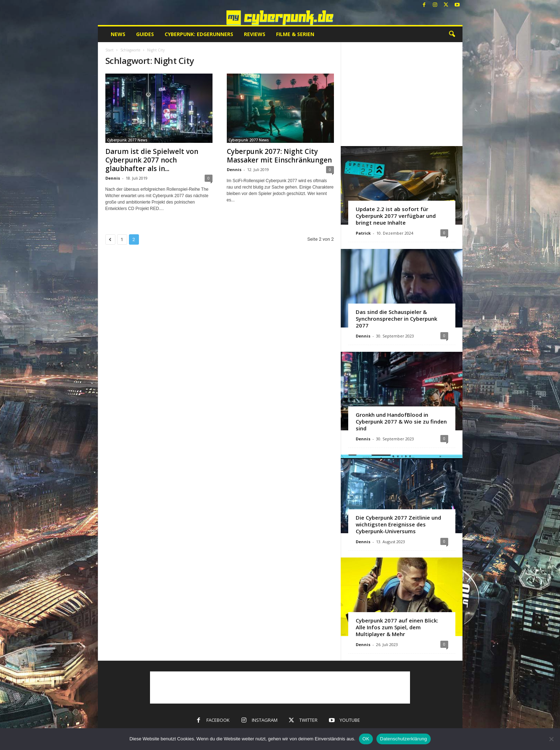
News (118, 34)
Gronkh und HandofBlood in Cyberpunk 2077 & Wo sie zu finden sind (401, 421)
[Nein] (551, 739)
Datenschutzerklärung (403, 739)
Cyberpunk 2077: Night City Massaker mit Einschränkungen (279, 156)
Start (109, 50)
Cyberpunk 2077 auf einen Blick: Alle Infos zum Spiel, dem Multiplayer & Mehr (397, 627)
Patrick (363, 233)
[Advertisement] (401, 94)
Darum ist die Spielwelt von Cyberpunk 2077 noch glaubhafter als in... (152, 160)
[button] (452, 34)
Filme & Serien (295, 34)
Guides (145, 34)
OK (366, 739)
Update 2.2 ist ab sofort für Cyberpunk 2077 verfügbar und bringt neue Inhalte (396, 216)
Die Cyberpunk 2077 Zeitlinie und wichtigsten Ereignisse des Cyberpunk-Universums (398, 524)
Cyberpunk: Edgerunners (199, 34)
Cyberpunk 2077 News (127, 140)
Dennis (113, 178)
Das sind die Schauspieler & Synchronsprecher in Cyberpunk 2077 (396, 319)
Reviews (255, 34)
